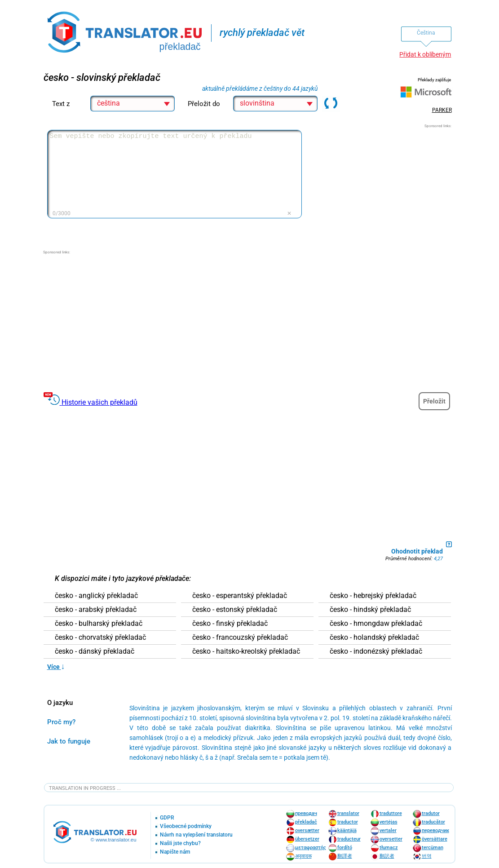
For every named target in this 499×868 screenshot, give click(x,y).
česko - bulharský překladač (99, 624)
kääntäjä (347, 830)
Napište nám (175, 852)
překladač (306, 822)
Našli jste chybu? (180, 844)
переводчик (435, 830)
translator (348, 813)
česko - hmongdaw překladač (376, 624)
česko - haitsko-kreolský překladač (246, 651)
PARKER (442, 110)
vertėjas (389, 822)
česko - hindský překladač (370, 610)
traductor (348, 822)
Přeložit (434, 401)
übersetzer (307, 839)
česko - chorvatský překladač (100, 638)
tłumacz (389, 848)
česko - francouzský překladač (240, 638)
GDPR (167, 818)
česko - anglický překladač (96, 596)
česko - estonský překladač (235, 610)
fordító (345, 848)
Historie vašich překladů (99, 402)
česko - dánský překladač (95, 651)
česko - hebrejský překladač (373, 596)
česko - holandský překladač (374, 638)
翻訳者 (387, 856)
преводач (306, 813)
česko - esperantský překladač (240, 596)
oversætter (307, 830)
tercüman (433, 848)
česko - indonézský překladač (376, 651)
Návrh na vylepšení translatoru (196, 835)
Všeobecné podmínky (186, 826)
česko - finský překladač (230, 624)
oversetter (391, 839)
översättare (435, 839)
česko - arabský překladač (96, 610)
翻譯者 (345, 856)
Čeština (426, 33)
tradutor (431, 813)
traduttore (391, 813)
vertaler (388, 830)
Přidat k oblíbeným (425, 54)
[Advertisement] (384, 185)
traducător (433, 822)
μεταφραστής (311, 848)
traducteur (349, 839)
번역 (427, 856)
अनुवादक (303, 856)
